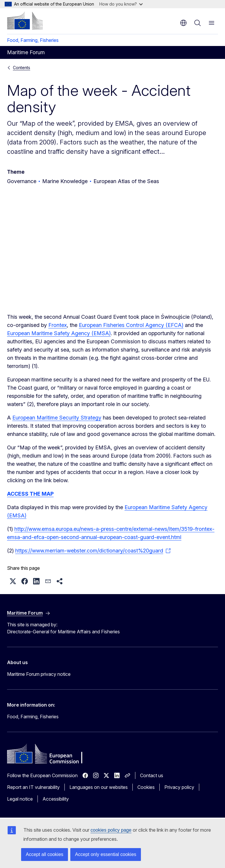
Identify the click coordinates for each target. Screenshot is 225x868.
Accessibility (56, 799)
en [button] (183, 23)
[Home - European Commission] (25, 21)
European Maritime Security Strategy (57, 418)
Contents (22, 68)
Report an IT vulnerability (33, 787)
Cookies (146, 787)
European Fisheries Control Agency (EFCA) (131, 325)
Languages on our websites (99, 787)
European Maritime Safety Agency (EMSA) (59, 333)
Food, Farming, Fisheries (33, 40)
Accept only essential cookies (106, 854)
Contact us (152, 775)
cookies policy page (111, 830)
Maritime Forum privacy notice (39, 674)
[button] (13, 581)
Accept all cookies (45, 854)
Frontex (58, 325)
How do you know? (121, 4)
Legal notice (20, 799)
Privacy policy (179, 787)
